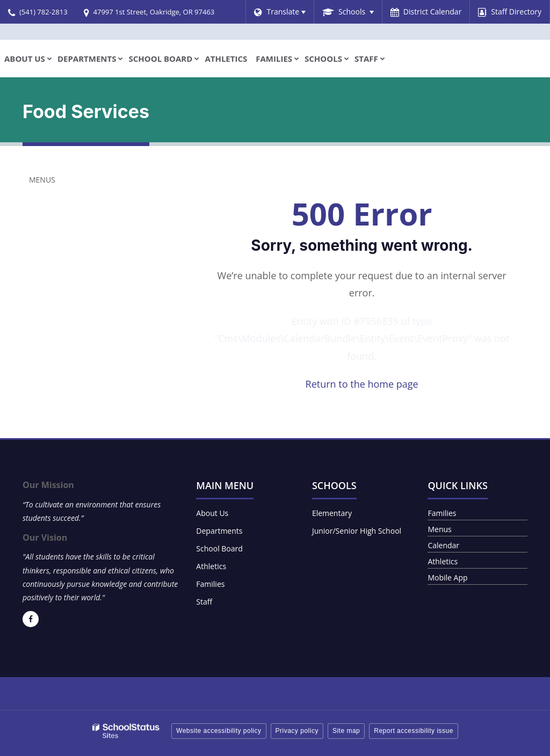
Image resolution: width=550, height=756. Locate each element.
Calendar (443, 545)
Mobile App (447, 577)
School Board (219, 548)
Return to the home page (362, 384)
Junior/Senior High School (357, 531)
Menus (42, 180)
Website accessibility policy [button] (219, 731)
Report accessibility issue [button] (414, 731)
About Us (212, 513)
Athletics (211, 566)
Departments (219, 531)
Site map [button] (346, 731)
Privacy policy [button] (297, 731)
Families (210, 584)
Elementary (332, 513)
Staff (204, 602)
